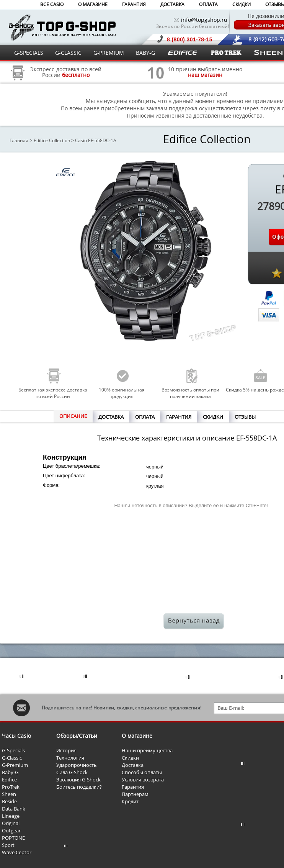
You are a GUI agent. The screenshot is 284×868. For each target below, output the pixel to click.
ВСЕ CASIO (52, 4)
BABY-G (145, 53)
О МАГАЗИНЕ (93, 4)
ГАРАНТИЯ (134, 4)
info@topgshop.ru (204, 20)
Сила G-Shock (72, 772)
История (66, 750)
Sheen (9, 794)
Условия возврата (143, 780)
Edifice (9, 780)
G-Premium (15, 765)
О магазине (137, 736)
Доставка (133, 765)
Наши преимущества (147, 750)
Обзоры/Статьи (77, 736)
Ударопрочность (77, 765)
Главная (19, 140)
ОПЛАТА (208, 4)
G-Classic (12, 758)
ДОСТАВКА (172, 4)
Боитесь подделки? (79, 787)
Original (11, 823)
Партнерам (135, 794)
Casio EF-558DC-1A (96, 140)
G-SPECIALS (29, 53)
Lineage (11, 816)
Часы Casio (16, 736)
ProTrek (11, 787)
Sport (8, 845)
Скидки (130, 758)
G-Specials (13, 750)
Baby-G (10, 772)
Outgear (11, 830)
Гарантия (133, 787)
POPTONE (13, 838)
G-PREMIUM (109, 53)
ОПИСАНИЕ (73, 416)
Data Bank (14, 809)
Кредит (130, 801)
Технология (70, 758)
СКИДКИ (242, 4)
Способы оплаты (142, 772)
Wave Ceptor (17, 852)
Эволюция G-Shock (78, 780)
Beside (9, 801)
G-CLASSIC (68, 53)
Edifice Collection (52, 140)
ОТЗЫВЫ (245, 417)
